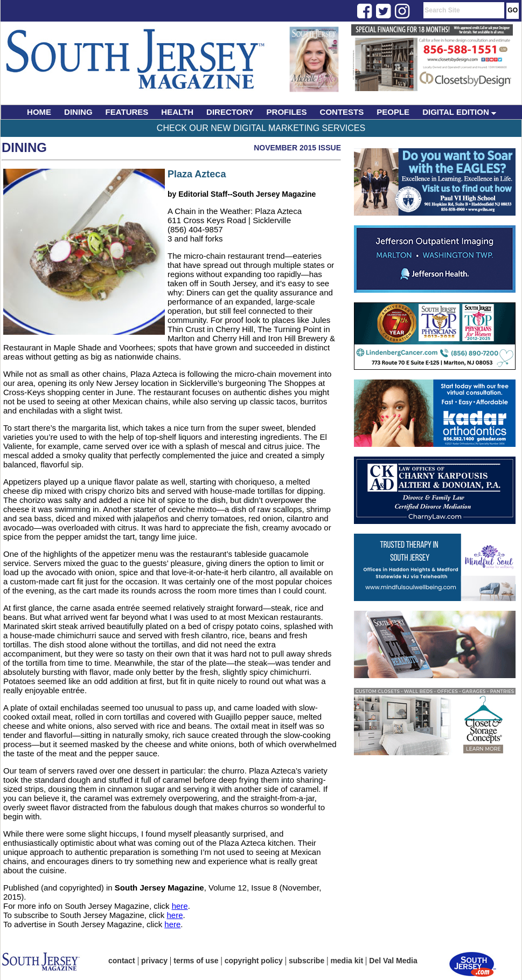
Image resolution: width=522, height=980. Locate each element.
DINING (78, 112)
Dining (24, 147)
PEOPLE (393, 112)
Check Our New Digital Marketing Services (261, 128)
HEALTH (177, 112)
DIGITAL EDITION (459, 112)
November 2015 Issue (297, 148)
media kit (347, 961)
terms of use (196, 961)
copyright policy (254, 961)
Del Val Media (393, 961)
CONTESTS (342, 112)
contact (122, 961)
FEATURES (127, 112)
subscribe (307, 961)
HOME (39, 112)
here (180, 906)
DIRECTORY (230, 112)
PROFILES (287, 112)
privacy (154, 961)
